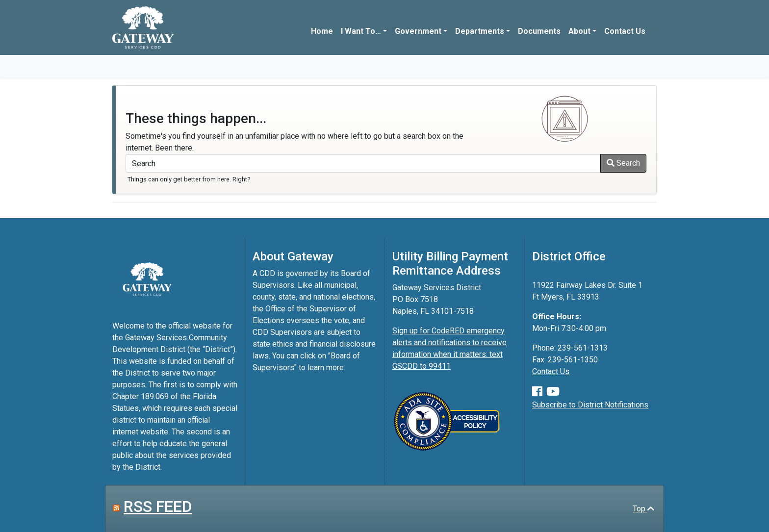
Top (643, 509)
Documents (539, 31)
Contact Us (625, 31)
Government (418, 31)
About (579, 31)
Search (623, 163)
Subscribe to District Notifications (590, 405)
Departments (480, 31)
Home (322, 31)
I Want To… (361, 31)
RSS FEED (158, 507)
